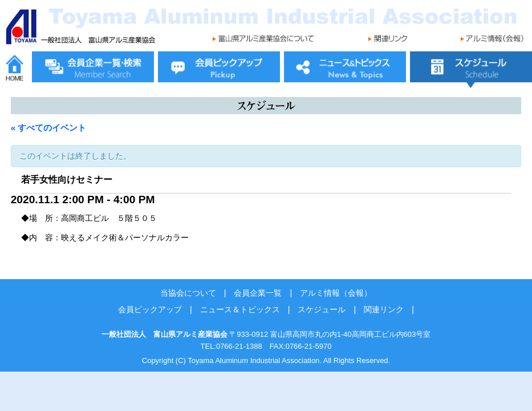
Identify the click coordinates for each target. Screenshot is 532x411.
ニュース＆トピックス (240, 309)
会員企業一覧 (258, 293)
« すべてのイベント (49, 128)
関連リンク (384, 309)
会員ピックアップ (150, 309)
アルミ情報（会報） (336, 293)
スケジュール (322, 309)
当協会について (188, 293)
